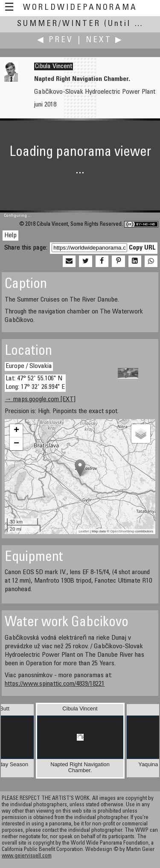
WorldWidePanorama (80, 8)
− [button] (16, 444)
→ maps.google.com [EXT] (40, 400)
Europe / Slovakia (29, 366)
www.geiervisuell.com (27, 856)
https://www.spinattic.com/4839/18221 (55, 684)
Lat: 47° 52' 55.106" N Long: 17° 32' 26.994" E (35, 383)
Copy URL (142, 248)
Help (10, 236)
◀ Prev (55, 40)
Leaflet (84, 531)
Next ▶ (105, 40)
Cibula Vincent (54, 66)
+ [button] (16, 431)
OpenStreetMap (122, 531)
